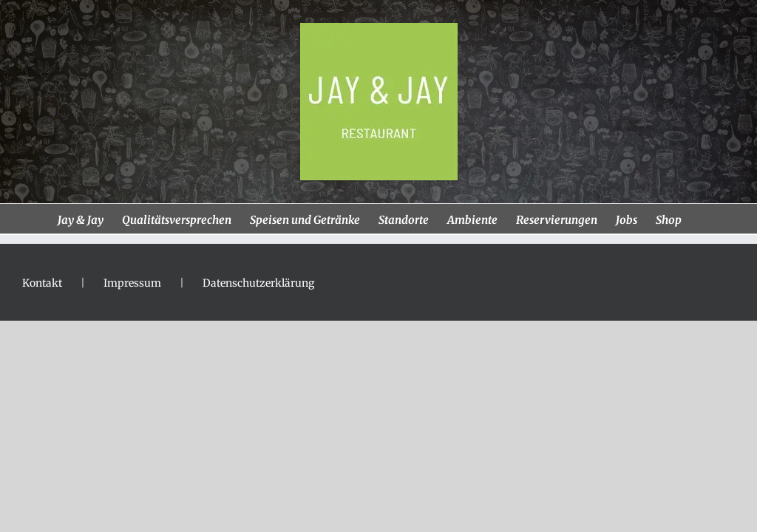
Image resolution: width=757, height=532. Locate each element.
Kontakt (42, 283)
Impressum (132, 283)
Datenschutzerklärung (258, 283)
